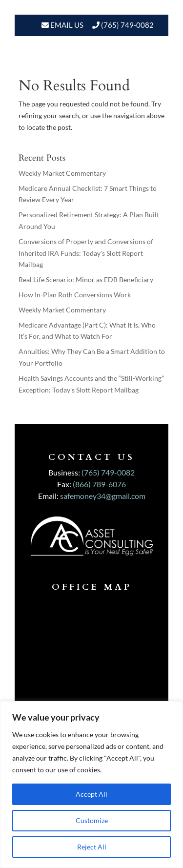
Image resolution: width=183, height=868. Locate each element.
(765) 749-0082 (127, 25)
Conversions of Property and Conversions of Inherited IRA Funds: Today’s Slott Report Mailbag (86, 253)
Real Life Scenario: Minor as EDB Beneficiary (86, 279)
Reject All (92, 847)
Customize (92, 820)
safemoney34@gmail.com (103, 496)
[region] (91, 785)
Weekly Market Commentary (62, 173)
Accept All (91, 794)
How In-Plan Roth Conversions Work (75, 295)
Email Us (66, 25)
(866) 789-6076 (99, 484)
